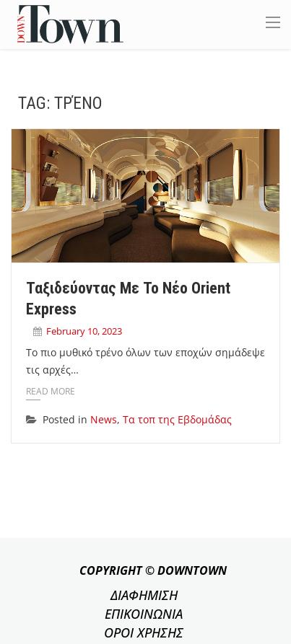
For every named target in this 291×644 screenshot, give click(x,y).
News (104, 419)
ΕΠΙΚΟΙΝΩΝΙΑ (144, 614)
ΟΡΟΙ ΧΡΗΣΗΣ (144, 632)
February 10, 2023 (84, 331)
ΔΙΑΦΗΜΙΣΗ (144, 595)
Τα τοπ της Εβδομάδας (177, 419)
